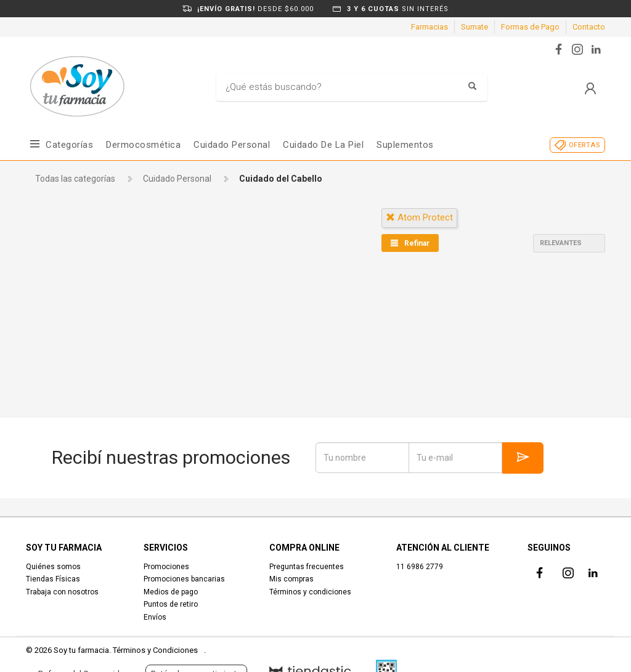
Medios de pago (171, 592)
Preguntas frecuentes (307, 567)
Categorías (69, 145)
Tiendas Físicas (53, 579)
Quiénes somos (53, 567)
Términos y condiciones (310, 592)
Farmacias (429, 27)
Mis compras (291, 579)
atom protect (419, 217)
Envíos (155, 617)
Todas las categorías (75, 179)
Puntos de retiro (171, 604)
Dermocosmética (143, 145)
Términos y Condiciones (155, 650)
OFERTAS (584, 145)
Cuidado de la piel (323, 145)
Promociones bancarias (184, 579)
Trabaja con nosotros (62, 592)
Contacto (589, 27)
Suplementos (405, 145)
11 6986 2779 (420, 567)
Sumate (474, 27)
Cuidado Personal (232, 145)
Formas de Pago (530, 27)
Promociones (166, 567)
